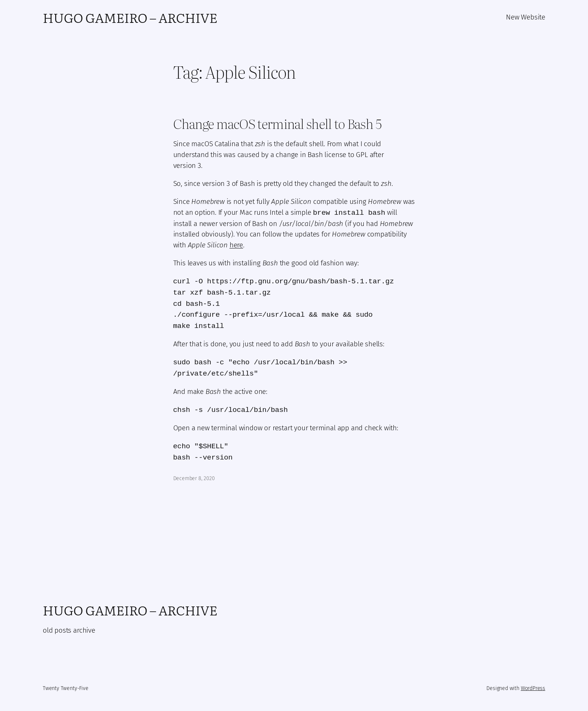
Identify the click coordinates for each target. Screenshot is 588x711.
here (236, 245)
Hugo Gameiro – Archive (130, 17)
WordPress (533, 688)
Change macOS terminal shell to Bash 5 (277, 124)
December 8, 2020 (194, 478)
